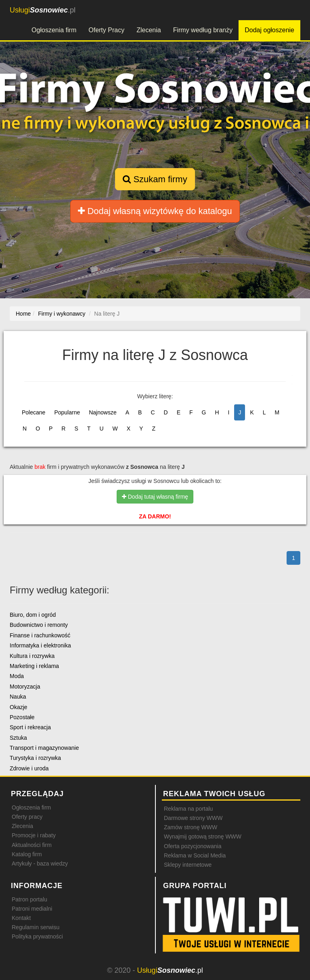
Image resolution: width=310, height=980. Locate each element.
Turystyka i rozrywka (35, 758)
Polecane (34, 412)
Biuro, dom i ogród (33, 615)
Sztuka (18, 738)
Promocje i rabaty (34, 835)
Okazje (19, 707)
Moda (17, 676)
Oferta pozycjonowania (193, 846)
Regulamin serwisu (36, 927)
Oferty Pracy (106, 30)
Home (23, 314)
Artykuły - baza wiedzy (40, 863)
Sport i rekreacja (30, 727)
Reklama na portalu (188, 809)
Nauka (18, 697)
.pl (43, 10)
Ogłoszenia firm (54, 30)
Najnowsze (103, 412)
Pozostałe (22, 717)
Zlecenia (149, 30)
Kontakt (21, 918)
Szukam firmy (155, 179)
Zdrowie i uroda (29, 768)
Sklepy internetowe (188, 865)
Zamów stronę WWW (191, 827)
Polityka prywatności (37, 936)
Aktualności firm (32, 845)
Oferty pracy (27, 817)
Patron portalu (29, 899)
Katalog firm (27, 854)
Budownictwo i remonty (39, 625)
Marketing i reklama (34, 666)
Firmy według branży (203, 30)
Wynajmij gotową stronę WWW (203, 836)
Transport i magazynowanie (44, 748)
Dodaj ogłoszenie (269, 30)
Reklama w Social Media (195, 855)
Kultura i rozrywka (32, 656)
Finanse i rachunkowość (40, 635)
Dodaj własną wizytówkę (155, 211)
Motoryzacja (25, 687)
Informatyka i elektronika (40, 645)
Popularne (67, 412)
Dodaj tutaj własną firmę (155, 497)
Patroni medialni (32, 909)
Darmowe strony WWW (193, 818)
